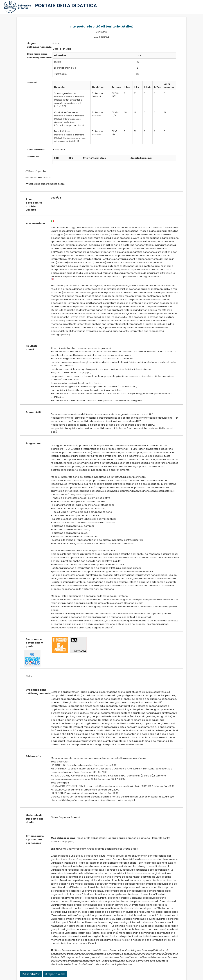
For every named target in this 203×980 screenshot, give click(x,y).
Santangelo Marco (65, 93)
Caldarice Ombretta (66, 112)
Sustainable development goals (35, 643)
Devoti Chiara (62, 131)
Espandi (59, 150)
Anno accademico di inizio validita (34, 204)
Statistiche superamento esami (47, 184)
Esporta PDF (31, 974)
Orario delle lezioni (40, 177)
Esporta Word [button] (55, 974)
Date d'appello (37, 171)
